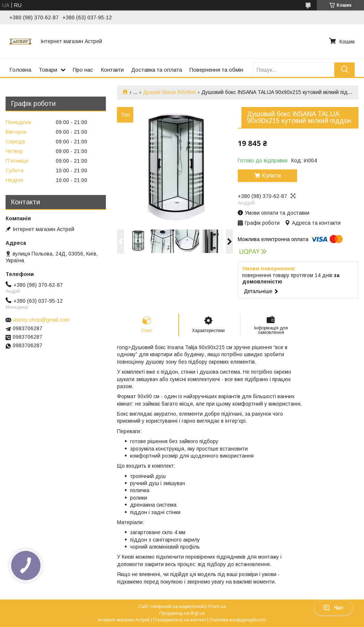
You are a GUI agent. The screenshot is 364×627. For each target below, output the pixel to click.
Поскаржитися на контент (180, 620)
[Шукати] (344, 70)
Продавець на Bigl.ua (182, 613)
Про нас (83, 70)
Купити (271, 176)
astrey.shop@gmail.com (41, 320)
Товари (48, 70)
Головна (20, 70)
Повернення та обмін (216, 70)
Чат (333, 608)
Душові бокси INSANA (170, 92)
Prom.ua (217, 607)
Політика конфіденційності (238, 620)
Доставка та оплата (157, 70)
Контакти (112, 70)
